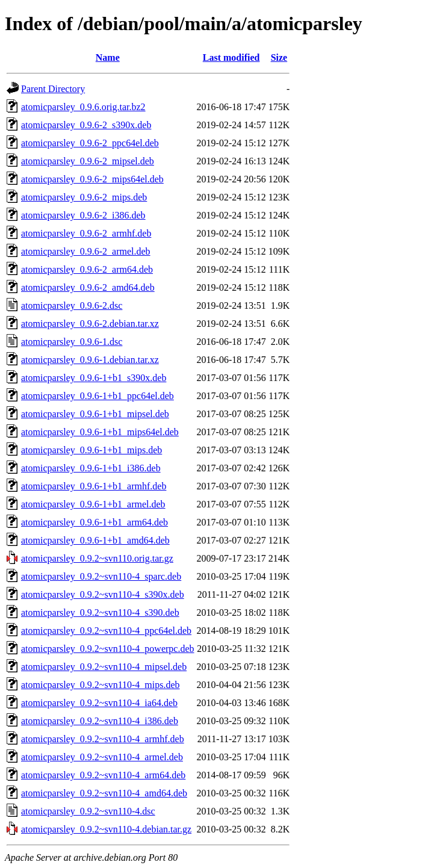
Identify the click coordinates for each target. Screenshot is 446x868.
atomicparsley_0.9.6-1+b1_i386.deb (91, 468)
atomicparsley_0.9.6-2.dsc (72, 305)
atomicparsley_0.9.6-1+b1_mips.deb (91, 450)
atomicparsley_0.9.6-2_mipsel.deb (88, 161)
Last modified (231, 57)
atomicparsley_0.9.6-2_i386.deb (83, 215)
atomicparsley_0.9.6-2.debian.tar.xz (90, 324)
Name (108, 57)
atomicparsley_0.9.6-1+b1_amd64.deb (95, 540)
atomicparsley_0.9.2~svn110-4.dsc (88, 811)
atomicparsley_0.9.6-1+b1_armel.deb (93, 504)
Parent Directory (53, 89)
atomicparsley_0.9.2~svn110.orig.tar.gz (97, 558)
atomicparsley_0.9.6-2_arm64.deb (87, 269)
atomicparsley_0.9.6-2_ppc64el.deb (90, 143)
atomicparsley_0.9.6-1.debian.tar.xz (90, 360)
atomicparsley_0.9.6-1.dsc (72, 342)
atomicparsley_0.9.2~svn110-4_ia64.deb (99, 703)
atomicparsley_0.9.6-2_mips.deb (84, 197)
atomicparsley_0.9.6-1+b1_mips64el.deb (100, 432)
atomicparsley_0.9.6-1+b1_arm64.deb (94, 522)
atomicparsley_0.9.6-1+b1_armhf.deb (94, 486)
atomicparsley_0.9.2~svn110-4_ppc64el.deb (106, 631)
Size (279, 57)
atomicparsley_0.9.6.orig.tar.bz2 (83, 107)
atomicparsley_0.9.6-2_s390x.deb (86, 125)
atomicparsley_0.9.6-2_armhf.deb (86, 233)
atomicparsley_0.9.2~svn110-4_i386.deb (100, 721)
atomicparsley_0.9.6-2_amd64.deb (88, 287)
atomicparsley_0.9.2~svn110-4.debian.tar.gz (106, 829)
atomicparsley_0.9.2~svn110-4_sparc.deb (101, 576)
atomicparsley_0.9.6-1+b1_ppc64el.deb (98, 396)
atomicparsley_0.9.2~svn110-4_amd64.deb (104, 793)
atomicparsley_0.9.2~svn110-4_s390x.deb (103, 594)
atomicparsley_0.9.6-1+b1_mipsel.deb (95, 414)
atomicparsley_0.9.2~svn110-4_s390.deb (100, 612)
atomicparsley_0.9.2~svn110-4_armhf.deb (103, 739)
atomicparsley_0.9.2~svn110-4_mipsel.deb (104, 667)
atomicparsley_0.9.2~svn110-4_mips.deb (101, 685)
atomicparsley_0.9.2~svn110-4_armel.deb (102, 757)
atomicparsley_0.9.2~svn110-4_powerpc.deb (108, 649)
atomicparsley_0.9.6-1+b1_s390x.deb (94, 378)
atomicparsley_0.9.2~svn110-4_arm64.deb (103, 775)
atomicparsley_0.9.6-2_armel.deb (86, 251)
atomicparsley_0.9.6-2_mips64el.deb (92, 179)
